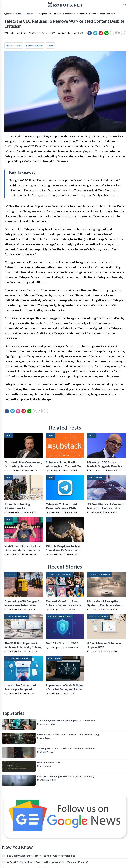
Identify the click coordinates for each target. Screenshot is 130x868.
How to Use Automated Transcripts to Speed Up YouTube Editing (20, 689)
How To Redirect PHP (49, 762)
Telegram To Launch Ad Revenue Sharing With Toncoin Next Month (61, 508)
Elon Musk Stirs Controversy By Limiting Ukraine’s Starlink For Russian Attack (23, 466)
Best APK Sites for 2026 (62, 643)
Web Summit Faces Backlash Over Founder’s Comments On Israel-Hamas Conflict (23, 550)
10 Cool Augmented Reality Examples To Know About (66, 720)
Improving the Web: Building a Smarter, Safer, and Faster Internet (65, 689)
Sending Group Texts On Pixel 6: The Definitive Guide (66, 748)
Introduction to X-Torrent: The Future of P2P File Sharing (68, 734)
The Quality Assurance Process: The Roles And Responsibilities (41, 856)
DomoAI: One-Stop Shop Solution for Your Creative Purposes (63, 605)
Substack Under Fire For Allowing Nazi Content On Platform (63, 466)
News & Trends (14, 45)
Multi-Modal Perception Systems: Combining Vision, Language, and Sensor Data (105, 605)
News (50, 45)
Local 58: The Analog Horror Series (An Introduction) (66, 776)
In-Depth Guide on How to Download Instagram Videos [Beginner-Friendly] (47, 862)
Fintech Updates (34, 45)
